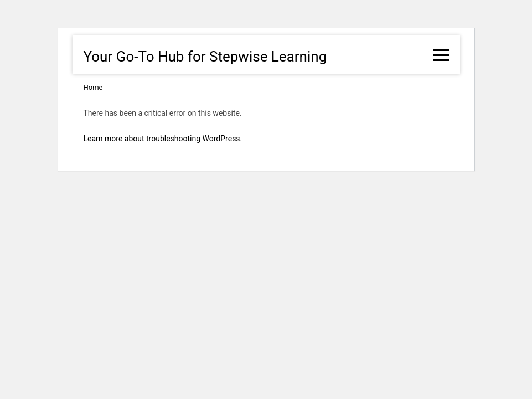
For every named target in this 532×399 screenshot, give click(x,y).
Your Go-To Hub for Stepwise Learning (205, 57)
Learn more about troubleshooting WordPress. (163, 139)
